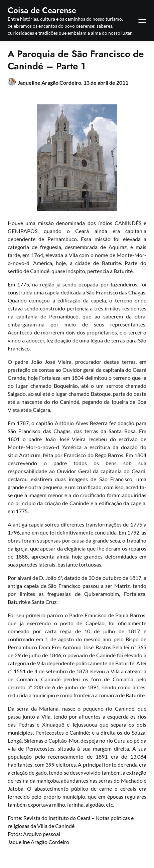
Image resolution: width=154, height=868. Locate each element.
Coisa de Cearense (42, 10)
